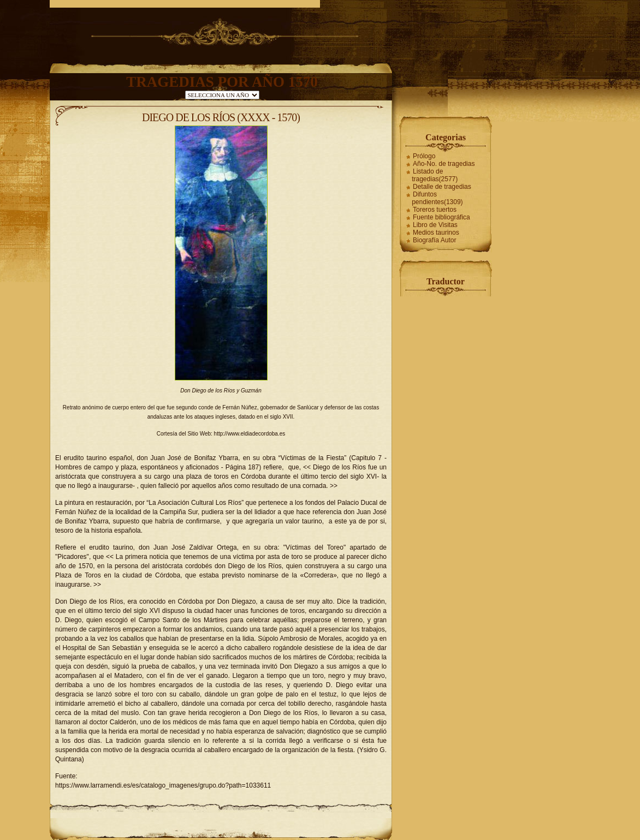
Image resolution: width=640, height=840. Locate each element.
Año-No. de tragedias (444, 164)
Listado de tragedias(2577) (435, 175)
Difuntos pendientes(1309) (437, 198)
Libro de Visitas (435, 225)
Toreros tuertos (435, 210)
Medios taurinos (436, 233)
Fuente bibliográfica (442, 217)
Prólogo (424, 156)
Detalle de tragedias (442, 187)
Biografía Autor (434, 240)
